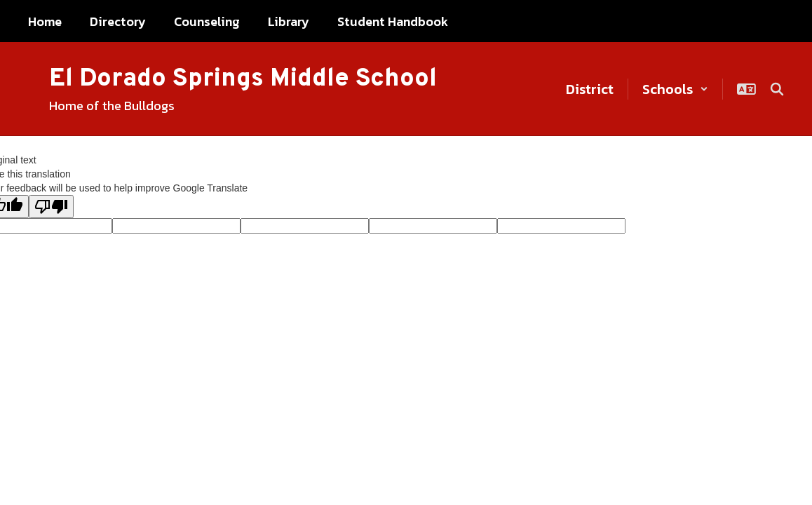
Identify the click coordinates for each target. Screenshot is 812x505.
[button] (675, 89)
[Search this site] (777, 89)
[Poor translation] (51, 207)
